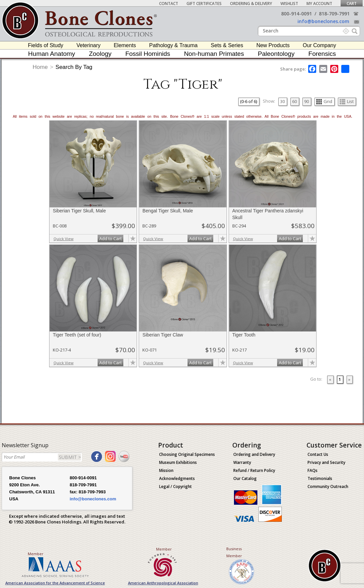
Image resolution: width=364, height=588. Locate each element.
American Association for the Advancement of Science (55, 583)
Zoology (100, 54)
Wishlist (289, 4)
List (347, 101)
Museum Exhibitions (178, 462)
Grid (324, 101)
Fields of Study (46, 45)
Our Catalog (245, 478)
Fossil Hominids (148, 54)
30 (282, 101)
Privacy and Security (326, 462)
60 (294, 101)
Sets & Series (227, 45)
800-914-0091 (296, 14)
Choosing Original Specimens (187, 454)
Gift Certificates (204, 4)
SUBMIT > (70, 457)
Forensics (322, 54)
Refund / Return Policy (254, 470)
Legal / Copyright (175, 486)
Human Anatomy (51, 54)
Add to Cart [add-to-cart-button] (110, 238)
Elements (125, 45)
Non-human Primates (214, 54)
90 (307, 101)
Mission (166, 470)
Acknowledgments (177, 478)
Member (36, 554)
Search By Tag (74, 67)
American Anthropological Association (163, 583)
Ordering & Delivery (251, 4)
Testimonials (320, 478)
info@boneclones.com (323, 21)
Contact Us (318, 454)
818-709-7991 (334, 14)
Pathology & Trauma (173, 45)
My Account (319, 4)
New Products (273, 45)
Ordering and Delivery (254, 454)
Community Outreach (328, 486)
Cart (352, 4)
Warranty (242, 462)
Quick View (64, 239)
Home (40, 67)
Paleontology (276, 54)
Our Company (320, 45)
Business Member (234, 552)
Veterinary (89, 45)
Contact (169, 4)
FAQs (313, 470)
